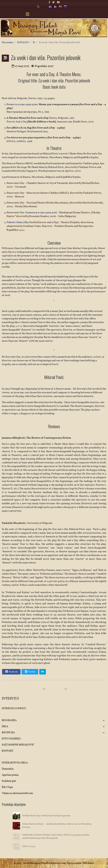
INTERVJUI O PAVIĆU (14, 708)
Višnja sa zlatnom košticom (17, 793)
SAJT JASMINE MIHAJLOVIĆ (18, 745)
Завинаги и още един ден (41, 213)
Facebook (11, 672)
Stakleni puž (9, 781)
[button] (89, 721)
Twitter (30, 672)
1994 (45, 132)
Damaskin (8, 769)
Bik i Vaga (7, 787)
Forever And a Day (17, 122)
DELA (5, 726)
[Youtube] (58, 2)
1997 (72, 118)
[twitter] (53, 2)
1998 (29, 141)
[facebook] (49, 2)
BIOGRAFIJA (9, 720)
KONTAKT (8, 751)
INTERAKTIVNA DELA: (15, 763)
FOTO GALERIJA (11, 739)
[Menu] (28, 15)
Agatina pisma (10, 775)
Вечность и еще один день (22, 104)
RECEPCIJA (8, 733)
